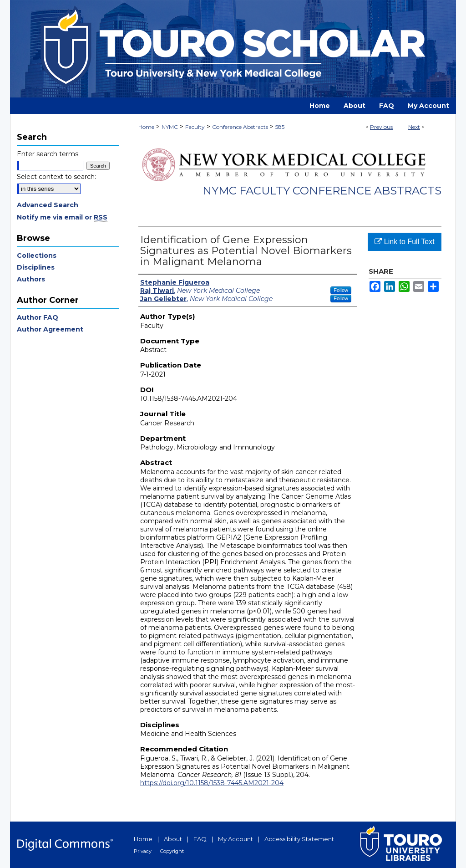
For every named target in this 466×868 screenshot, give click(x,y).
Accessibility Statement (299, 839)
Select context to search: (56, 177)
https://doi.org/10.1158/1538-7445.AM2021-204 (212, 783)
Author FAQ (38, 317)
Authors (31, 279)
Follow (341, 290)
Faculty (195, 127)
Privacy (143, 851)
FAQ (200, 839)
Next (414, 127)
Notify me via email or (62, 217)
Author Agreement (50, 329)
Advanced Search (48, 205)
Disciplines (36, 267)
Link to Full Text (404, 242)
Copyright (172, 851)
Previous (381, 127)
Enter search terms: (48, 154)
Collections (37, 255)
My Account (236, 839)
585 (280, 127)
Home (146, 127)
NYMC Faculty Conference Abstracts (322, 191)
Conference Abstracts (240, 127)
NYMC (170, 127)
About (173, 839)
